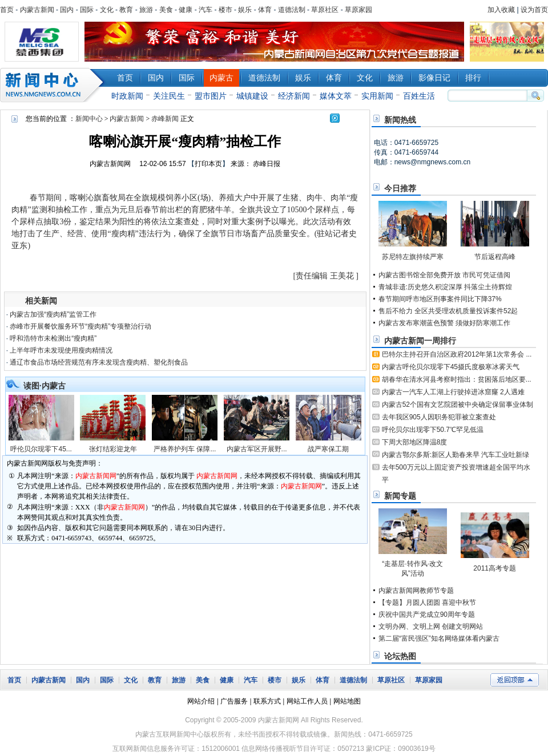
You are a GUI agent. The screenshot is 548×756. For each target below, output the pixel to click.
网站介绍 (201, 701)
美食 (166, 10)
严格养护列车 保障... (185, 449)
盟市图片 (211, 96)
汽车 (205, 10)
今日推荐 (400, 188)
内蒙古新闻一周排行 (420, 341)
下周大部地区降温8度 (415, 442)
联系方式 (267, 701)
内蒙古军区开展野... (257, 449)
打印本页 (208, 164)
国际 (87, 10)
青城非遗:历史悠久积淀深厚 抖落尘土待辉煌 (446, 287)
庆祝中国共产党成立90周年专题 (427, 614)
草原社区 (325, 10)
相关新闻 (41, 301)
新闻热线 (400, 120)
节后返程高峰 (495, 257)
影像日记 (434, 78)
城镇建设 (252, 96)
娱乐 (245, 10)
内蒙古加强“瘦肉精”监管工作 (53, 314)
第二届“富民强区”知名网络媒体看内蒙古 (439, 638)
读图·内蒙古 (45, 386)
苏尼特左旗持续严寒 (413, 257)
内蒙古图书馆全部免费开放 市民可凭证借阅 (444, 275)
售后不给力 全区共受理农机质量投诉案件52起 (448, 311)
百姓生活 (419, 96)
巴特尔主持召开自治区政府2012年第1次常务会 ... (457, 354)
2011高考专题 (495, 568)
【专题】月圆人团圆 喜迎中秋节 (427, 603)
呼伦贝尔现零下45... (41, 449)
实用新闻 (377, 96)
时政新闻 (127, 96)
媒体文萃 (336, 96)
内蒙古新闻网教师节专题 (416, 591)
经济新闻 (294, 96)
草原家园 (358, 10)
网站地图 (347, 701)
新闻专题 (400, 496)
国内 (67, 10)
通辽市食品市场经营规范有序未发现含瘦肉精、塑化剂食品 (99, 362)
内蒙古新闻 (37, 10)
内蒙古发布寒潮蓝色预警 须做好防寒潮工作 (444, 323)
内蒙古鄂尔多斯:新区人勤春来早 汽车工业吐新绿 (456, 455)
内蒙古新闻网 (110, 164)
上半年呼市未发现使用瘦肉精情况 (61, 350)
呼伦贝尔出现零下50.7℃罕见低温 (433, 430)
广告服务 (234, 701)
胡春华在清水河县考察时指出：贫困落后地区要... (457, 379)
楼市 (225, 10)
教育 (126, 10)
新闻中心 (54, 85)
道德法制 (292, 10)
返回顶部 (515, 680)
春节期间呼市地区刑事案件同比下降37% (440, 299)
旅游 (146, 10)
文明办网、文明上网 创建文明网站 (431, 626)
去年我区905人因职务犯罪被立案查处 (439, 417)
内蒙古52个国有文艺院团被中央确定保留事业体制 (458, 405)
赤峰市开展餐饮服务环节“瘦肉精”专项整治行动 (80, 326)
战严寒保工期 (328, 449)
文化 (107, 10)
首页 (7, 10)
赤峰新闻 (165, 119)
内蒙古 (221, 78)
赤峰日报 (267, 164)
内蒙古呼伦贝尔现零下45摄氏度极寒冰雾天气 (451, 367)
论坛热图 (400, 656)
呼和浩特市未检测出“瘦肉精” (53, 338)
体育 (265, 10)
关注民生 (169, 96)
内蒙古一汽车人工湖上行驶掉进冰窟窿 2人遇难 (453, 392)
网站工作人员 (307, 701)
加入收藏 (501, 10)
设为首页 (534, 10)
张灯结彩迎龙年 (113, 449)
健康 (186, 10)
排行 (473, 78)
